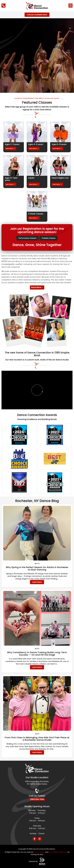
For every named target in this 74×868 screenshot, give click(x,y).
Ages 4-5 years (36, 144)
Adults (31, 178)
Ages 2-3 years (12, 144)
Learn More (10, 148)
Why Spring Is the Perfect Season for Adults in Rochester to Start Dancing (37, 568)
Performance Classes (27, 238)
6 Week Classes (36, 214)
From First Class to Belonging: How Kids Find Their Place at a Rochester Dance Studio (37, 738)
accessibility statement (58, 852)
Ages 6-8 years (59, 144)
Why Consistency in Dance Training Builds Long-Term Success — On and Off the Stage (37, 653)
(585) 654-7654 (37, 799)
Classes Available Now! (37, 15)
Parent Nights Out (60, 178)
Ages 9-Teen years (11, 179)
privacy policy (39, 852)
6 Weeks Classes (49, 238)
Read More (36, 287)
